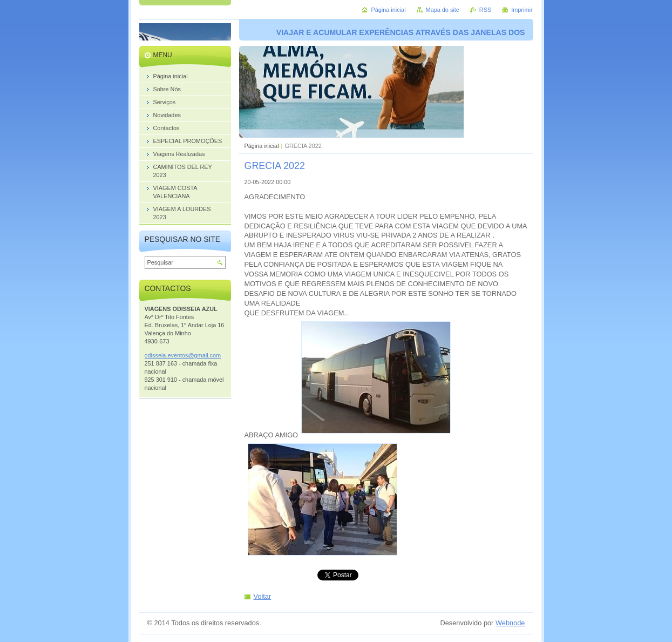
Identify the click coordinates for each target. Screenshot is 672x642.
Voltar (263, 596)
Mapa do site (443, 10)
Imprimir (522, 10)
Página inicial (262, 146)
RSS (485, 10)
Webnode (510, 623)
